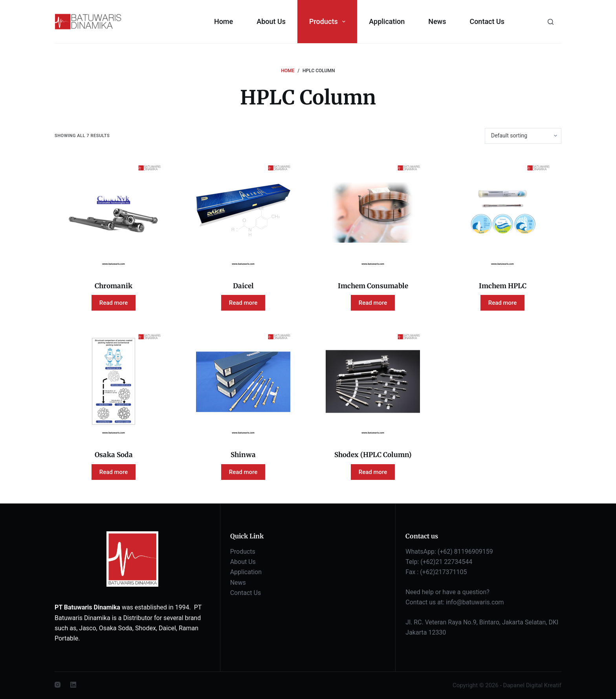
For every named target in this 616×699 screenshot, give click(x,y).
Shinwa (243, 455)
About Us (271, 21)
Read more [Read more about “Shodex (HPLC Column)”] (373, 472)
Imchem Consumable (373, 286)
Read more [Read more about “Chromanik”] (114, 303)
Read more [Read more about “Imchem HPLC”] (503, 303)
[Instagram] (58, 685)
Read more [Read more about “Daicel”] (243, 303)
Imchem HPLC (503, 286)
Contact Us (487, 21)
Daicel (243, 286)
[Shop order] (523, 136)
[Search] (551, 22)
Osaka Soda (114, 455)
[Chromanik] (114, 212)
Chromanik (114, 286)
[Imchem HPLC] (502, 212)
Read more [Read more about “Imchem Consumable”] (373, 303)
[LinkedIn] (73, 685)
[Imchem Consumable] (373, 212)
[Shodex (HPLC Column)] (373, 381)
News (437, 21)
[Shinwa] (243, 381)
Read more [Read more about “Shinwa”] (243, 472)
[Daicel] (243, 212)
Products (329, 22)
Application (387, 21)
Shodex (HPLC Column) (373, 455)
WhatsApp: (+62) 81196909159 (449, 552)
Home (224, 21)
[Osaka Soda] (114, 381)
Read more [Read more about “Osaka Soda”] (114, 472)
